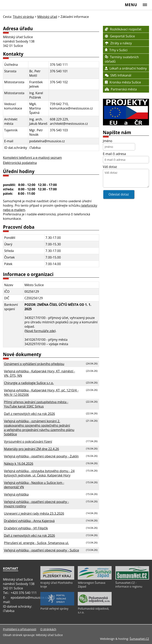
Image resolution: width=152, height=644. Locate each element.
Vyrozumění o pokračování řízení (28, 442)
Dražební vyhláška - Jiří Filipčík (26, 528)
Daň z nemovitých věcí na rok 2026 (29, 414)
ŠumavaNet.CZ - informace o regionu (129, 585)
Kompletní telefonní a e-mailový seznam (32, 158)
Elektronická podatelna (20, 163)
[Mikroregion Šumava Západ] (95, 579)
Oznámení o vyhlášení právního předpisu (34, 364)
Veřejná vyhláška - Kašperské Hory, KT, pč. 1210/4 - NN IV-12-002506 (41, 392)
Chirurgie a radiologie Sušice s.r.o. (29, 383)
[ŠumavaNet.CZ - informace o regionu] (132, 579)
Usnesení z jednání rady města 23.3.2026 (34, 513)
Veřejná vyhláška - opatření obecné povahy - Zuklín (41, 456)
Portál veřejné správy (54, 609)
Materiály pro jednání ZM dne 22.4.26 (31, 449)
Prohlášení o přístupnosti (20, 629)
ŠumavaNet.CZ (139, 639)
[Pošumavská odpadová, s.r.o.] (95, 604)
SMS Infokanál (118, 75)
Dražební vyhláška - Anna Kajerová (29, 521)
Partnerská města (121, 89)
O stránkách (48, 629)
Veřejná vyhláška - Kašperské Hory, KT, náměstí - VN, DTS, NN (39, 373)
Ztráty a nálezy (118, 43)
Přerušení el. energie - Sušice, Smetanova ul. (36, 543)
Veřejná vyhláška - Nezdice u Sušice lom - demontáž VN (34, 485)
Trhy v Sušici (116, 50)
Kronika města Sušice (123, 82)
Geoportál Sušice (120, 36)
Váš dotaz (110, 167)
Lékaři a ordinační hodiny (126, 68)
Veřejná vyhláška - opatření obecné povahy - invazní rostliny (36, 504)
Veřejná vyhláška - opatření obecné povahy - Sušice (41, 550)
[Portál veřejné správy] (57, 604)
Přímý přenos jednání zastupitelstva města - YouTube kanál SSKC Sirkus (36, 404)
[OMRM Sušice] (126, 124)
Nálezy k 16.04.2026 (19, 464)
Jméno (108, 141)
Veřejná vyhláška (16, 494)
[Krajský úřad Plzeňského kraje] (57, 579)
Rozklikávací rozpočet (123, 29)
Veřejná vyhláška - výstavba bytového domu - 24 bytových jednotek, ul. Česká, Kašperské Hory (39, 473)
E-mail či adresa (114, 154)
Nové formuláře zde (40, 331)
